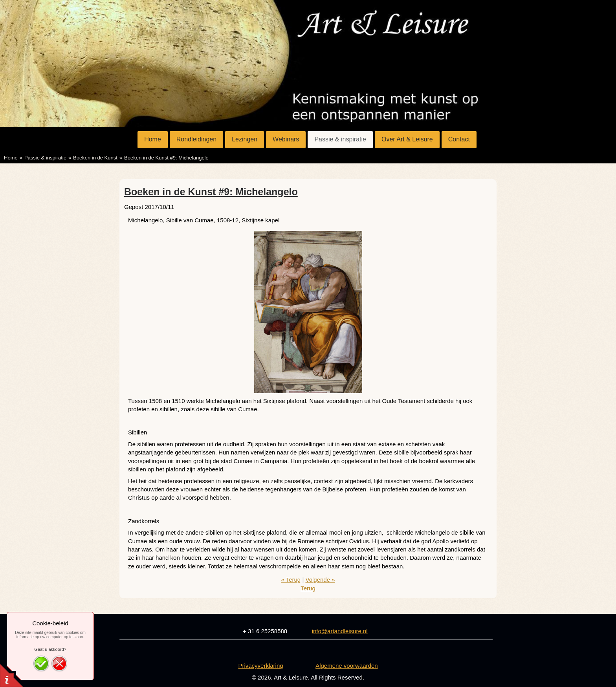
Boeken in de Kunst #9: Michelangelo (211, 192)
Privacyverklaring (260, 666)
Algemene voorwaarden (346, 666)
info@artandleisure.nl (340, 631)
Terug (308, 588)
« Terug (291, 580)
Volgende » (320, 580)
